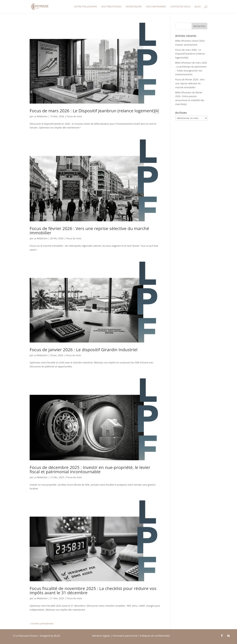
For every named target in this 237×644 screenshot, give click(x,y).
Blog (198, 7)
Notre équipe (134, 7)
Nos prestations (111, 7)
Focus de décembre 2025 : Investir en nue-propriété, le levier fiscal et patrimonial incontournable (90, 469)
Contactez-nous (180, 7)
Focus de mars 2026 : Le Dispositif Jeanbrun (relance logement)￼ (94, 111)
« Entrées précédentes (42, 623)
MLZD (57, 636)
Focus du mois (74, 116)
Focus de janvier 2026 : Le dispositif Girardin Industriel (84, 350)
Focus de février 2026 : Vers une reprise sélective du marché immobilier (89, 231)
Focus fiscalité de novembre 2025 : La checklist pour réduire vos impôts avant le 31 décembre (93, 590)
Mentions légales (101, 636)
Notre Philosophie (86, 7)
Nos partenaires (156, 7)
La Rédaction (41, 116)
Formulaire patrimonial (125, 636)
